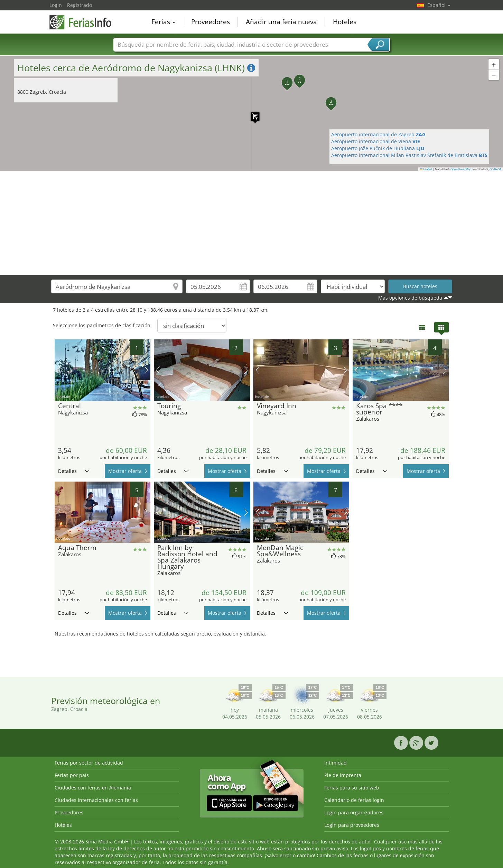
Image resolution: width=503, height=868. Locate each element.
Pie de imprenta (343, 775)
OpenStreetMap (461, 169)
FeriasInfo (84, 21)
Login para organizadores (354, 812)
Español (439, 5)
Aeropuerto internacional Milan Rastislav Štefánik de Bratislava (409, 155)
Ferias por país (72, 775)
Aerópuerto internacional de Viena (376, 141)
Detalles (74, 471)
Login (56, 5)
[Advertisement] (252, 223)
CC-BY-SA (495, 169)
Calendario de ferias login (354, 800)
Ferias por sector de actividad (89, 763)
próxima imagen (146, 370)
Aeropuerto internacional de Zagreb (378, 134)
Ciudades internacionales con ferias (96, 800)
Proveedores (211, 22)
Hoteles (345, 22)
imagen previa (59, 370)
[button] (252, 113)
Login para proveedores (352, 825)
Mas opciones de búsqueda (410, 298)
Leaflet (426, 169)
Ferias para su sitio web (352, 788)
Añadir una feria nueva (281, 22)
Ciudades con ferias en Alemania (93, 788)
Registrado (80, 5)
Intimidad (336, 763)
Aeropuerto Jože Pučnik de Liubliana (378, 148)
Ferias (163, 22)
